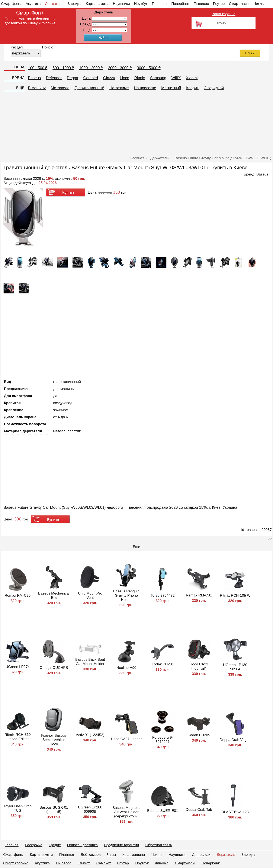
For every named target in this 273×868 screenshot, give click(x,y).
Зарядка (75, 4)
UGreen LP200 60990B (90, 809)
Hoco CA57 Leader (126, 739)
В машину (37, 88)
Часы (112, 855)
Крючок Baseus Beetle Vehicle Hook (54, 740)
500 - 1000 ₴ (63, 68)
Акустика (33, 4)
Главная (12, 845)
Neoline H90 (126, 668)
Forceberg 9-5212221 (163, 740)
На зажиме (119, 88)
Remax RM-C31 (199, 595)
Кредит (55, 845)
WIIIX (176, 78)
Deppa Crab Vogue (235, 740)
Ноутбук (141, 4)
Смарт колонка (16, 863)
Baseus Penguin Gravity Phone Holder (126, 595)
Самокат (104, 863)
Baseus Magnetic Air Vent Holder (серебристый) (126, 812)
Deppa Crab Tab (199, 810)
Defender (54, 78)
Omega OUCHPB (54, 668)
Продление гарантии (121, 845)
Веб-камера (91, 855)
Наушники (121, 4)
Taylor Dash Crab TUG (18, 808)
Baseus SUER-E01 (163, 811)
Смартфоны (11, 4)
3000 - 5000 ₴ (149, 68)
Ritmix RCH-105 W (235, 595)
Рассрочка (34, 845)
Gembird (91, 78)
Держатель (54, 4)
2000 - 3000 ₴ (120, 68)
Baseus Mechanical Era (54, 595)
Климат (84, 863)
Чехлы (259, 4)
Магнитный (171, 88)
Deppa (72, 78)
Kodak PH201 (163, 664)
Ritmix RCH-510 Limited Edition (18, 737)
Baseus (34, 78)
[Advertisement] (136, 124)
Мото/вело (60, 88)
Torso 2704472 (163, 595)
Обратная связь (159, 845)
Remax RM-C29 (17, 595)
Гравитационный (89, 88)
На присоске (145, 88)
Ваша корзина (224, 14)
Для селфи (201, 855)
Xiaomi (192, 78)
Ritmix (139, 78)
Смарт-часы (239, 4)
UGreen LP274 (18, 667)
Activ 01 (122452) (90, 735)
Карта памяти (97, 4)
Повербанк (180, 4)
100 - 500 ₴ (38, 68)
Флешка (162, 863)
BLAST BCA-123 (235, 812)
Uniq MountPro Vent (90, 595)
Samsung (158, 78)
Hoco (125, 78)
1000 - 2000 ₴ (91, 68)
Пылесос (201, 4)
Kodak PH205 (199, 735)
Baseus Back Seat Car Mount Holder (90, 662)
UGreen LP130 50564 (235, 667)
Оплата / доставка (82, 845)
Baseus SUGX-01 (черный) (54, 810)
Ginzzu (109, 78)
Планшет (159, 4)
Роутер (219, 4)
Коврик (192, 88)
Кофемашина (134, 855)
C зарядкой (214, 88)
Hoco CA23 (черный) (199, 666)
